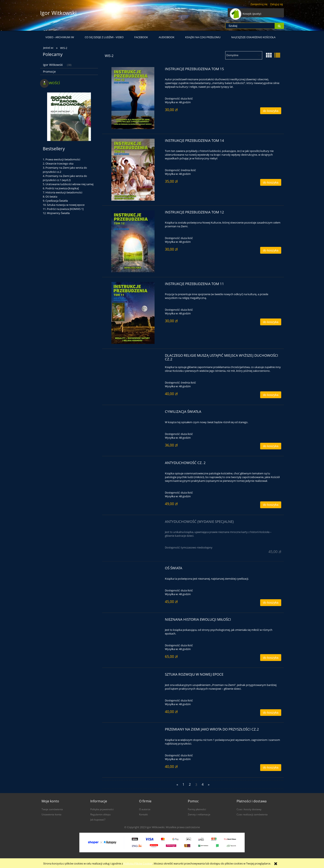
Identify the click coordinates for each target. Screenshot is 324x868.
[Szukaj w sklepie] (250, 26)
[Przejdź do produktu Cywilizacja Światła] (133, 413)
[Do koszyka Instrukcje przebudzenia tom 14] (271, 182)
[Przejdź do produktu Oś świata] (133, 569)
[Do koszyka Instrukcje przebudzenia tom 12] (271, 250)
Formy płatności (197, 809)
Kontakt (143, 814)
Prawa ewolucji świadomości (63, 159)
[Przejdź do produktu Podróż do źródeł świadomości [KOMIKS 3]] (69, 132)
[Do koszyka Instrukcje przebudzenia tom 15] (271, 111)
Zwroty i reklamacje (199, 814)
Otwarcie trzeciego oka (59, 163)
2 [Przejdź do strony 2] (190, 784)
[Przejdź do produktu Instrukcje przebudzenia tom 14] (133, 170)
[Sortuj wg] (244, 55)
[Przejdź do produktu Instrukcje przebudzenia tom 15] (133, 98)
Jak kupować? (98, 819)
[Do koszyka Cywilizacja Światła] (271, 446)
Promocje (49, 72)
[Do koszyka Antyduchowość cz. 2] (271, 505)
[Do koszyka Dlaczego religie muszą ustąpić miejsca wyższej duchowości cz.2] (271, 395)
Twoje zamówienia (52, 809)
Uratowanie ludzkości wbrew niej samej (69, 184)
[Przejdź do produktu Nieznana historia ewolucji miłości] (133, 621)
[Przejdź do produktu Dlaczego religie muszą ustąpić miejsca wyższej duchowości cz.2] (133, 357)
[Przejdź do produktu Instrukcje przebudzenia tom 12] (133, 241)
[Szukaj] (279, 26)
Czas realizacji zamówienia (252, 814)
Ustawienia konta (51, 814)
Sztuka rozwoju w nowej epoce (66, 205)
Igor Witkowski (58, 13)
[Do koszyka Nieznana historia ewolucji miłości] (271, 658)
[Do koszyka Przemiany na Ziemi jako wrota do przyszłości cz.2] (271, 768)
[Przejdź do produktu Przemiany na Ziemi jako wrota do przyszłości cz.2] (133, 731)
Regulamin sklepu (100, 814)
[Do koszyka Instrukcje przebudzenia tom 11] (271, 322)
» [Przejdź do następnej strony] (209, 784)
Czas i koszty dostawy (249, 809)
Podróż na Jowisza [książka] (62, 188)
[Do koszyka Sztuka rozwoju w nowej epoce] (271, 713)
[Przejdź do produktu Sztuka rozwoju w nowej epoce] (133, 676)
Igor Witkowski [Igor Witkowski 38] (53, 65)
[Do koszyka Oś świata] (271, 603)
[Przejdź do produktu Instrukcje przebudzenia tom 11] (133, 313)
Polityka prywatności (102, 809)
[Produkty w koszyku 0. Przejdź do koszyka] (246, 14)
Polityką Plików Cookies (138, 863)
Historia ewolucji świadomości (64, 192)
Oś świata (51, 197)
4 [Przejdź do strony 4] (203, 784)
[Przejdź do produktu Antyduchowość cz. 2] (133, 464)
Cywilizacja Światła (57, 201)
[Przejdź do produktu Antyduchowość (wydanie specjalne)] (133, 523)
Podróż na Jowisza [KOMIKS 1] (65, 209)
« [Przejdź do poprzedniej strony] (177, 784)
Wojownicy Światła (58, 213)
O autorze (145, 809)
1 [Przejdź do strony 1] (183, 784)
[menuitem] (60, 37)
